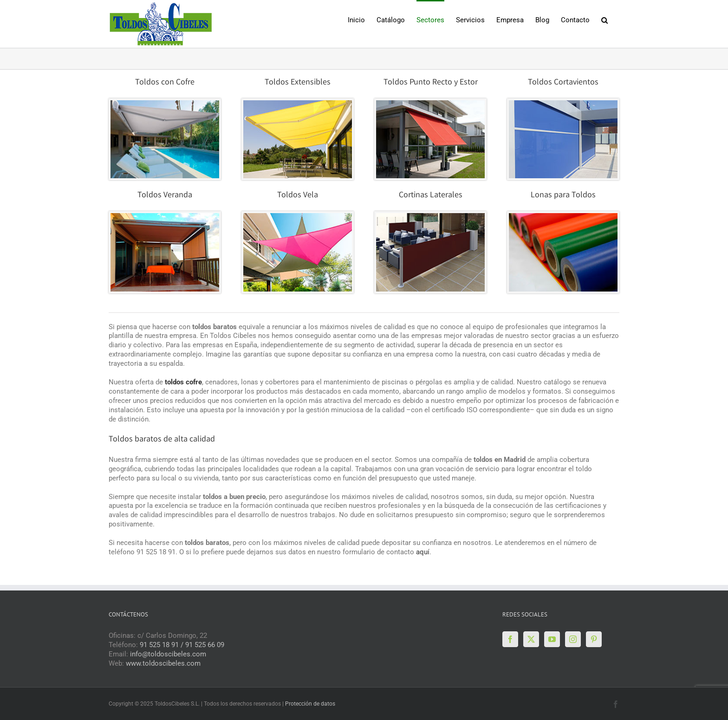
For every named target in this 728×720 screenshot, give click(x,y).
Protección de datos (310, 704)
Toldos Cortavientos (563, 83)
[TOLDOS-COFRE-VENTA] (298, 104)
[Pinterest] (594, 639)
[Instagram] (573, 639)
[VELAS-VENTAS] (298, 216)
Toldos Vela (298, 195)
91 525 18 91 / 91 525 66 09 (182, 645)
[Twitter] (531, 639)
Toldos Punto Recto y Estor (431, 83)
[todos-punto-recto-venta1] (430, 104)
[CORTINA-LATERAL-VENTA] (430, 216)
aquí (423, 552)
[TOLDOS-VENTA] (165, 104)
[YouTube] (552, 639)
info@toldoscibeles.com (168, 654)
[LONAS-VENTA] (563, 216)
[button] (604, 19)
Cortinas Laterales (431, 195)
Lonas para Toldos (563, 195)
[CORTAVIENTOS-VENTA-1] (563, 104)
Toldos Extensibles (298, 83)
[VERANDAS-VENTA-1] (165, 216)
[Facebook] (510, 639)
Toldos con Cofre (165, 83)
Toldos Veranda (165, 195)
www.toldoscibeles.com (163, 663)
